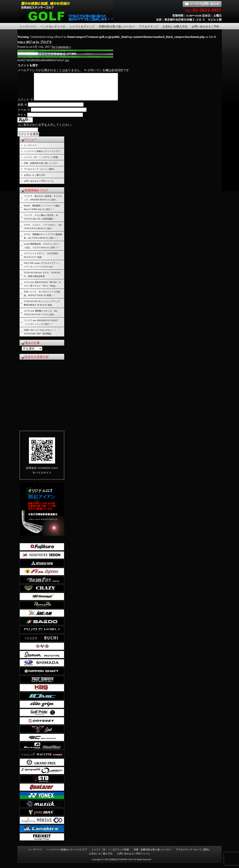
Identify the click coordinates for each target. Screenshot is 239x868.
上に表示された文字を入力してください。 (46, 130)
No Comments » (61, 47)
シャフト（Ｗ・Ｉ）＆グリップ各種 (41, 162)
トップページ (28, 26)
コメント (25, 105)
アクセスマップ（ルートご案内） (40, 174)
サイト (22, 120)
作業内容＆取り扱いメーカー (117, 26)
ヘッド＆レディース (53, 26)
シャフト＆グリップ (82, 26)
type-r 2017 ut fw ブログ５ (35, 42)
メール (24, 115)
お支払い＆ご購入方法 (34, 180)
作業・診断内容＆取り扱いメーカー (41, 168)
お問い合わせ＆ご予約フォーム (39, 186)
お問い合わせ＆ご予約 (205, 26)
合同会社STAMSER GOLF (121, 864)
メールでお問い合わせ (202, 4)
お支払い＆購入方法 (175, 26)
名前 (22, 110)
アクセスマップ (149, 26)
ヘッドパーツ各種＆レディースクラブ (42, 156)
